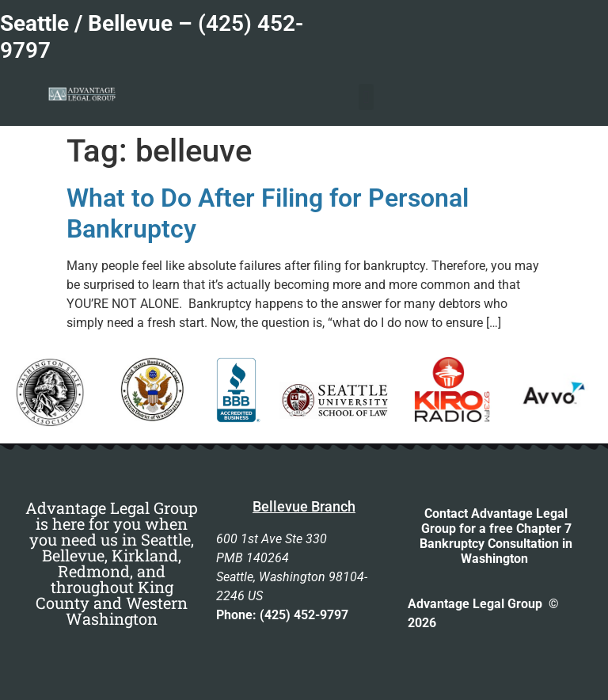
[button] (366, 97)
